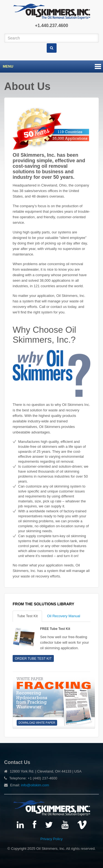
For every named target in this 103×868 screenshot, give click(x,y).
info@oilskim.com (35, 785)
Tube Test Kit (27, 616)
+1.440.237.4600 (51, 26)
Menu (8, 66)
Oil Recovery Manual (64, 616)
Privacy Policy (51, 839)
